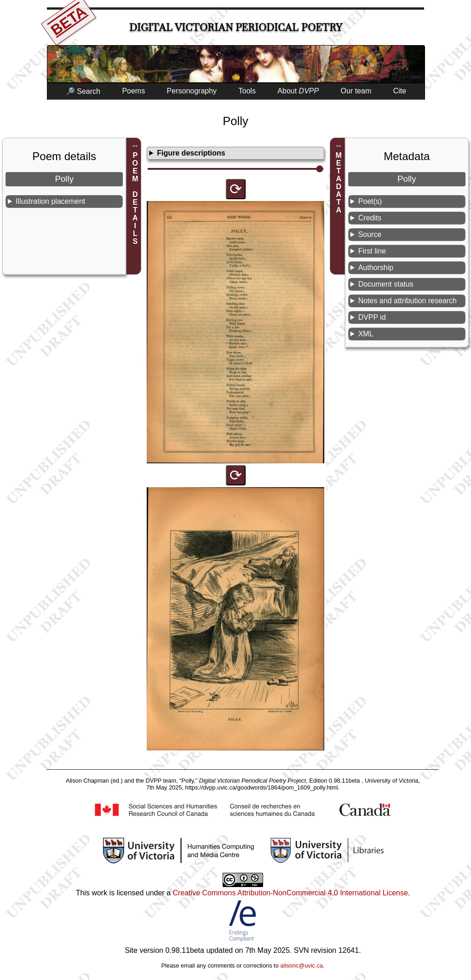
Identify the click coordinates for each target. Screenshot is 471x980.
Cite (400, 91)
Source (370, 234)
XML (366, 334)
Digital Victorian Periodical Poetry (236, 27)
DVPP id (372, 317)
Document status (386, 284)
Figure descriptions (191, 153)
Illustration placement (50, 201)
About (298, 91)
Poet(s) (370, 201)
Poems (133, 91)
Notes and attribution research (408, 301)
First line (372, 251)
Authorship (376, 268)
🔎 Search (83, 91)
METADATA (339, 183)
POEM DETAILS (135, 198)
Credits (370, 218)
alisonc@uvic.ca (302, 966)
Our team (356, 91)
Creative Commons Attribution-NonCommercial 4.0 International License (290, 893)
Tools (247, 91)
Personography (192, 91)
